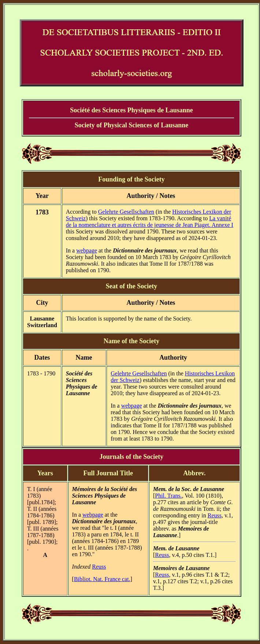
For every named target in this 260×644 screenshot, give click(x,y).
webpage (87, 250)
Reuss (99, 567)
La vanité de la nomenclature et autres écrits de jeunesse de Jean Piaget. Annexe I (150, 222)
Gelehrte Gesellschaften (126, 212)
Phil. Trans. (168, 496)
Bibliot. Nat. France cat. (102, 579)
